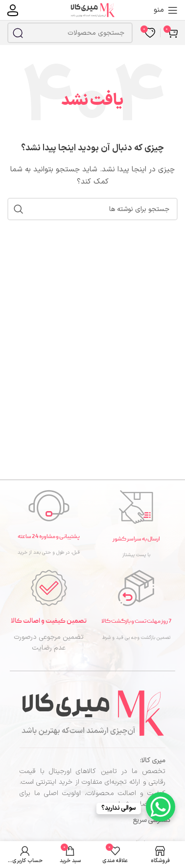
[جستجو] (70, 33)
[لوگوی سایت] (92, 10)
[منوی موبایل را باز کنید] (166, 10)
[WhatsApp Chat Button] (161, 807)
